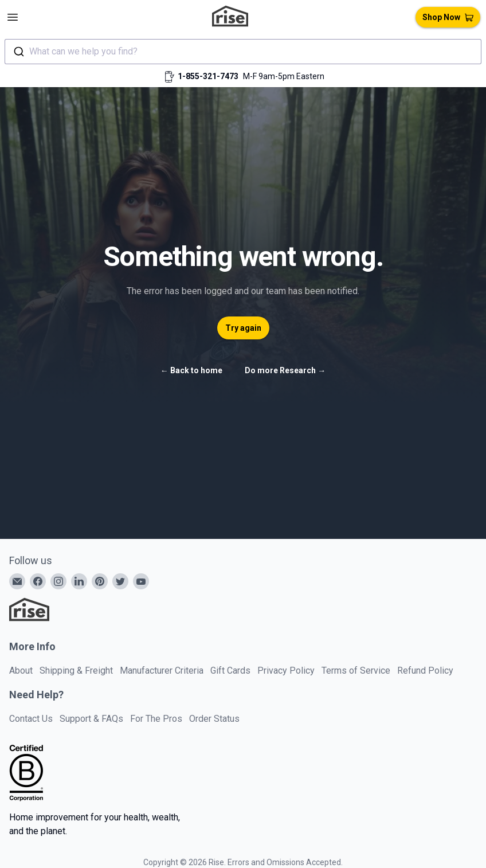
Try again (243, 328)
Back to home (191, 370)
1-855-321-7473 (208, 76)
